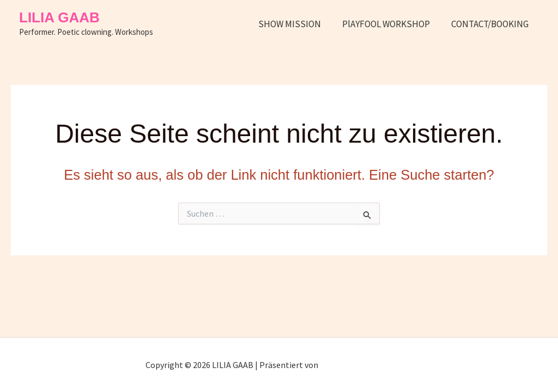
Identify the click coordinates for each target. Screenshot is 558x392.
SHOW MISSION (296, 24)
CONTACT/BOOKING (491, 24)
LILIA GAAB (59, 17)
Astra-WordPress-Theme (366, 365)
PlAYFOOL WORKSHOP (390, 24)
